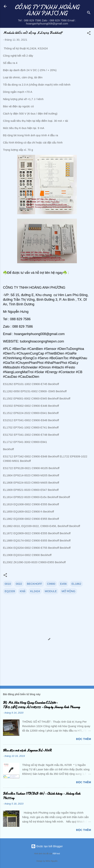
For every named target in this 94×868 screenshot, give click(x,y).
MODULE (51, 591)
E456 (63, 584)
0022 (19, 584)
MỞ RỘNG (68, 591)
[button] (89, 34)
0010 (8, 584)
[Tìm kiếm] (89, 13)
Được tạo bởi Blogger (47, 846)
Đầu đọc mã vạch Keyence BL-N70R (27, 750)
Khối (23, 591)
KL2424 (35, 591)
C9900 (51, 584)
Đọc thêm (84, 739)
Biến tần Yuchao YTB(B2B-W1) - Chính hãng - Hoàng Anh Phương (42, 796)
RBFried (56, 854)
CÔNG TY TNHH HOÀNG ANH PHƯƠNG (47, 10)
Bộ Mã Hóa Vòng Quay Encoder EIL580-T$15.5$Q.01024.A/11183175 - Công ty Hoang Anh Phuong (41, 705)
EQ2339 (10, 591)
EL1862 (76, 584)
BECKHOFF (35, 584)
